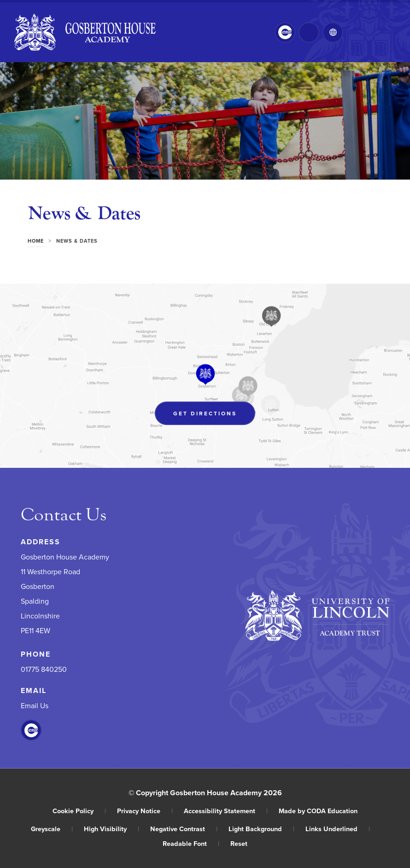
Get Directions (205, 413)
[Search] (309, 32)
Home (36, 241)
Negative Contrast (184, 829)
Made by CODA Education (318, 811)
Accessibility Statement (226, 811)
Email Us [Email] (35, 706)
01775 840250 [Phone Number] (44, 670)
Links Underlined (338, 829)
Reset (239, 843)
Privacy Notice (145, 811)
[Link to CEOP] (285, 32)
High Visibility (111, 829)
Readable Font (191, 843)
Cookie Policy (79, 811)
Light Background (261, 829)
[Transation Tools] (333, 32)
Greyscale (52, 829)
